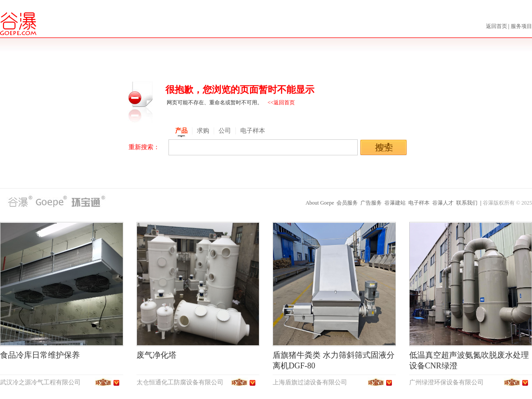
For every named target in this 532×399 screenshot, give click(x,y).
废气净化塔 (156, 355)
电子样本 (419, 203)
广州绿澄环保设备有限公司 (446, 382)
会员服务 (347, 203)
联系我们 (467, 203)
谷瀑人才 (443, 203)
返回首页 (497, 26)
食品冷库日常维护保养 (40, 355)
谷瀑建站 (395, 203)
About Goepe (320, 203)
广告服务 (371, 203)
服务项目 (521, 26)
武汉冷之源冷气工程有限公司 (40, 382)
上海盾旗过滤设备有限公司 (310, 382)
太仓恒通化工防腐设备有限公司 (180, 382)
